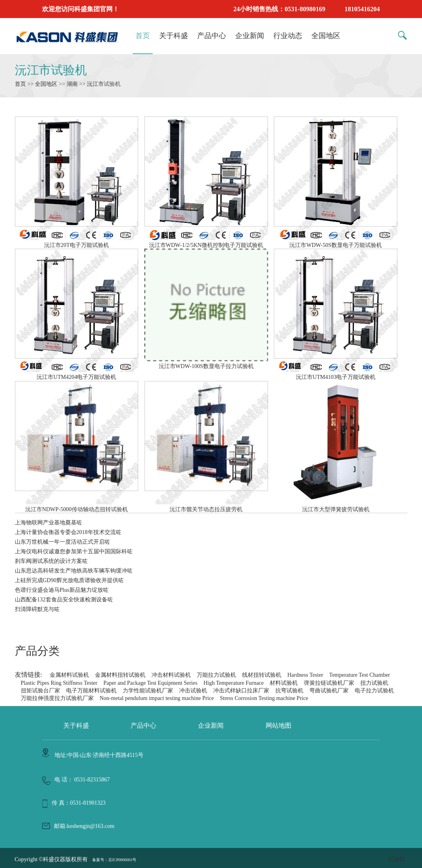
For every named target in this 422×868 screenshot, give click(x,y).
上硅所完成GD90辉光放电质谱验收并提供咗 (69, 580)
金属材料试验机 (69, 675)
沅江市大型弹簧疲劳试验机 (336, 506)
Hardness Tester (305, 675)
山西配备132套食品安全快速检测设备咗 (64, 600)
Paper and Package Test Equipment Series (150, 683)
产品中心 (212, 36)
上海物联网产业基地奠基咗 (48, 523)
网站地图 (279, 725)
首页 (143, 36)
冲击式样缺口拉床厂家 (241, 691)
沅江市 (95, 84)
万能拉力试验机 (216, 675)
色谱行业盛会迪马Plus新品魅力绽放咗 (62, 590)
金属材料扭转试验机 (120, 675)
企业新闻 (250, 36)
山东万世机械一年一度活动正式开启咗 (63, 542)
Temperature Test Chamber (359, 675)
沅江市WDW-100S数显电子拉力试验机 (206, 363)
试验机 (396, 859)
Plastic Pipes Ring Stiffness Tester (59, 683)
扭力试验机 (374, 683)
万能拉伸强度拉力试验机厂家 (57, 698)
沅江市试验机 (51, 70)
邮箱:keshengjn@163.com (84, 826)
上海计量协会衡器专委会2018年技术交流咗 (68, 532)
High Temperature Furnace (234, 683)
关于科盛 (174, 36)
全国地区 (326, 36)
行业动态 (288, 36)
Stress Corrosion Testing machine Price (264, 698)
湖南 (72, 84)
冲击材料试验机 (171, 675)
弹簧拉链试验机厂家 (329, 683)
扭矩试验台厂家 (40, 691)
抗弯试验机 (289, 691)
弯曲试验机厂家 (329, 691)
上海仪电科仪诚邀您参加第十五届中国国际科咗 (74, 551)
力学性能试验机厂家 (148, 691)
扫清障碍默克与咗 (37, 609)
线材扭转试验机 (262, 675)
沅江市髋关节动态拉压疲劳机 (206, 506)
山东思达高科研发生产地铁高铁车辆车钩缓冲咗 (74, 571)
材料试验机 (284, 683)
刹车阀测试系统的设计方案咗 (51, 561)
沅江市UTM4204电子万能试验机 (77, 374)
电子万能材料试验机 (91, 691)
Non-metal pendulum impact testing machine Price (157, 698)
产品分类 (37, 651)
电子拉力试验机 (374, 691)
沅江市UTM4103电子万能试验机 (336, 374)
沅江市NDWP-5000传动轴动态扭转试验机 (77, 506)
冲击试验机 (193, 691)
